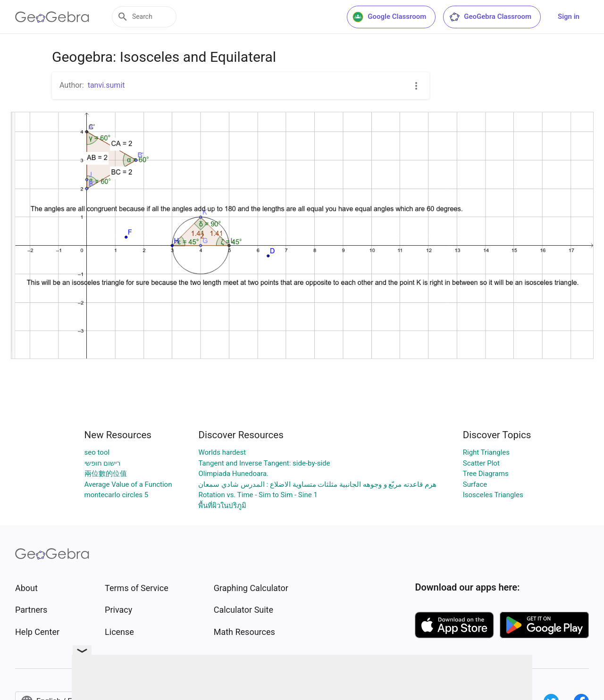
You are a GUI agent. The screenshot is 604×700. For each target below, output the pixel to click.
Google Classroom (389, 17)
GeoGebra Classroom (490, 17)
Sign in (569, 17)
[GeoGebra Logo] (52, 17)
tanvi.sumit (106, 85)
